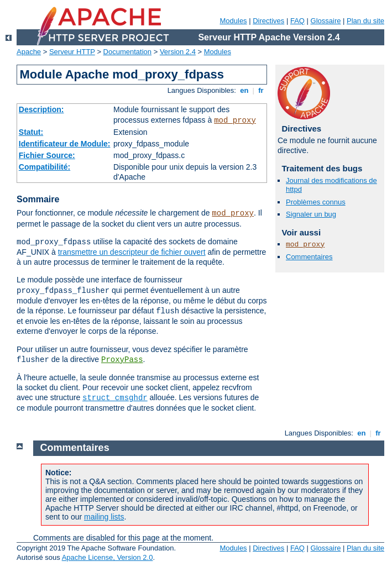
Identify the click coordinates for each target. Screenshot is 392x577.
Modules (233, 21)
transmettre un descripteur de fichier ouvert (132, 252)
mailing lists (104, 517)
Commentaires (309, 257)
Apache (29, 52)
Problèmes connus (316, 202)
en (244, 90)
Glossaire (326, 21)
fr (261, 90)
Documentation (127, 52)
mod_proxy (235, 120)
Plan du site (365, 21)
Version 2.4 (178, 52)
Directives (268, 21)
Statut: (31, 132)
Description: (41, 109)
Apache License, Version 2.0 (108, 557)
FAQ (297, 21)
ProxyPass (122, 360)
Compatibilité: (45, 167)
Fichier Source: (47, 155)
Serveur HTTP (72, 52)
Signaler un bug (311, 214)
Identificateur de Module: (65, 144)
